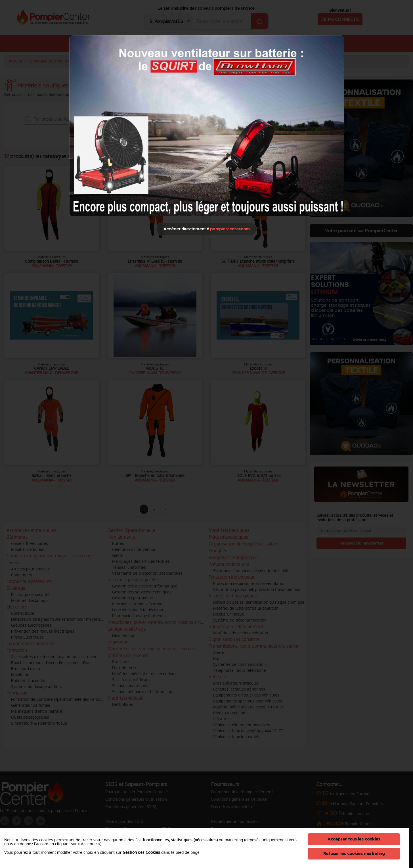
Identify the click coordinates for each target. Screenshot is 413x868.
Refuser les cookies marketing (354, 853)
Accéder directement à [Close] (206, 229)
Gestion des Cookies (141, 852)
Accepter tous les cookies (354, 839)
